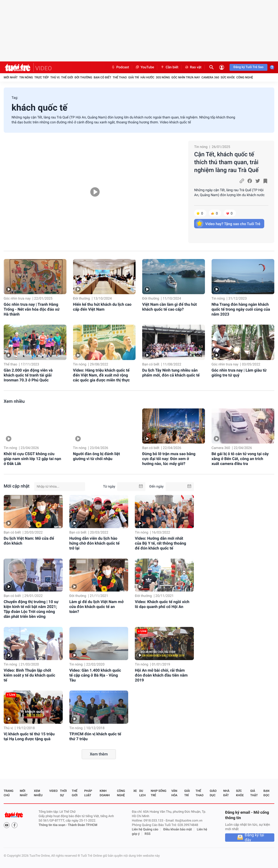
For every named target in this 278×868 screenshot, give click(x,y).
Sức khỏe (228, 77)
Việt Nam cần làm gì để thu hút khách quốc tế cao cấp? (170, 307)
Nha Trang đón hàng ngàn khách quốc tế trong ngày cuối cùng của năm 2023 (241, 309)
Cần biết (169, 67)
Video (53, 791)
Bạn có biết (102, 77)
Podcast (120, 67)
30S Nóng (163, 77)
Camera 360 (210, 77)
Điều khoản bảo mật (178, 830)
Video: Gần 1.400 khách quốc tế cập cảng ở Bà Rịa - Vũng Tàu (95, 675)
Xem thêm (99, 754)
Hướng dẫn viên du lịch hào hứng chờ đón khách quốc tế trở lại (94, 543)
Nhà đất (226, 793)
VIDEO (44, 68)
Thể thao (120, 77)
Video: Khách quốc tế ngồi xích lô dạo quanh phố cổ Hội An (162, 604)
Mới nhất (11, 77)
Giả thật (254, 793)
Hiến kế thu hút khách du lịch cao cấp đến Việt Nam (102, 307)
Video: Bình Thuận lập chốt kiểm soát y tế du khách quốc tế (29, 675)
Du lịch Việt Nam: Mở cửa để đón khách (29, 541)
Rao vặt (193, 67)
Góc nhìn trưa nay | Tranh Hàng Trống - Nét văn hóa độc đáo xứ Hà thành (32, 309)
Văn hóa (174, 793)
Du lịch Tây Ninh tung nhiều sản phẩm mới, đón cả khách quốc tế (171, 373)
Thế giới (67, 77)
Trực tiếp (42, 77)
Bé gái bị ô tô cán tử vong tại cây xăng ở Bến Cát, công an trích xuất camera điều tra (240, 459)
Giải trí (134, 77)
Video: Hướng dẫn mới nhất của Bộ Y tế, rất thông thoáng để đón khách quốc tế (160, 543)
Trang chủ (8, 793)
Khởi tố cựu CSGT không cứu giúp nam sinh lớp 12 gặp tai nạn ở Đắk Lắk (32, 459)
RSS (148, 834)
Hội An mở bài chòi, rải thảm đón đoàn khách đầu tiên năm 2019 (161, 675)
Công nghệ (245, 77)
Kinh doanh (105, 793)
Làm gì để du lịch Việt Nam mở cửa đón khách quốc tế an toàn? (97, 607)
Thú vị (55, 77)
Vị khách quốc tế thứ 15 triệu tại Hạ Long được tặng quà (29, 736)
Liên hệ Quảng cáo (145, 830)
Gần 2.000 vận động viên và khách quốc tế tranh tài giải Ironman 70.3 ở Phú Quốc (28, 375)
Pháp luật (88, 793)
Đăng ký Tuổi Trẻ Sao (248, 67)
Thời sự (63, 793)
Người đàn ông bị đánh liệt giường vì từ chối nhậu (97, 456)
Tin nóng (26, 77)
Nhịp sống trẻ (159, 793)
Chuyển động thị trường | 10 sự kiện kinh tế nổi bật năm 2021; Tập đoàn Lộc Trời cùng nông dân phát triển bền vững (31, 609)
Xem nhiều (14, 401)
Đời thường (83, 77)
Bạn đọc (266, 793)
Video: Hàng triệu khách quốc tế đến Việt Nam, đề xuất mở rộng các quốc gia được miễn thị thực (101, 375)
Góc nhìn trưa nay (186, 77)
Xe (135, 791)
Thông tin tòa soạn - (53, 825)
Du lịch (142, 793)
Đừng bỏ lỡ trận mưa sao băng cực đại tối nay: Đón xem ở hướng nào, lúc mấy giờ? (169, 459)
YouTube (145, 67)
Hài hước (147, 77)
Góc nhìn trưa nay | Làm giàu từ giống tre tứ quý (239, 373)
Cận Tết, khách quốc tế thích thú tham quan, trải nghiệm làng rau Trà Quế (226, 162)
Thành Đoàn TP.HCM (83, 825)
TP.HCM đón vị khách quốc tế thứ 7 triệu (95, 736)
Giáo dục (213, 793)
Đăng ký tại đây (255, 838)
